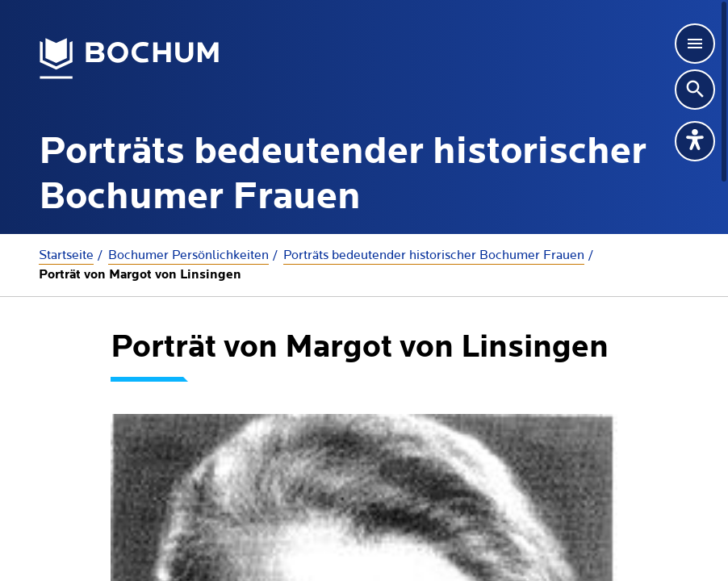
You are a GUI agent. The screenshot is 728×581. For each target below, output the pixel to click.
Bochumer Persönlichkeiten (188, 255)
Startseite (66, 255)
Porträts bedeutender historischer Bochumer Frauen (434, 255)
